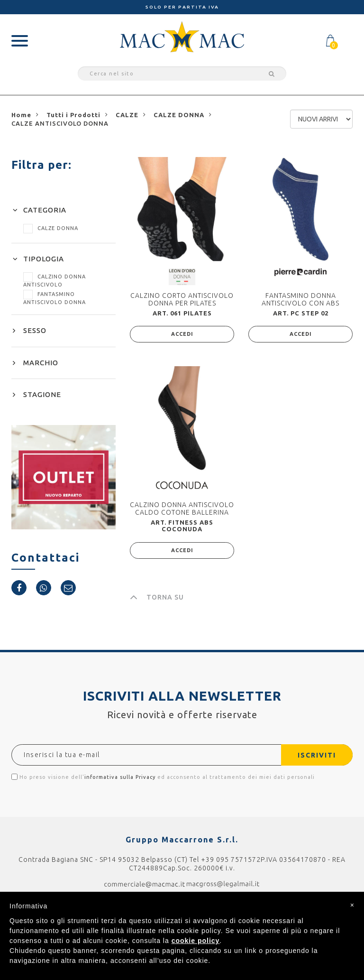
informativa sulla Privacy (120, 777)
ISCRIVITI (316, 755)
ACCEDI (182, 334)
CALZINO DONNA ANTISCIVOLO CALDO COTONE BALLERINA (182, 508)
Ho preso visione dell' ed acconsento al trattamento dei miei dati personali (163, 777)
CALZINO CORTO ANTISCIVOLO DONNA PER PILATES (182, 299)
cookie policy (196, 941)
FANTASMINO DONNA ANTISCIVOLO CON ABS (300, 299)
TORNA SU (157, 597)
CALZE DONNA (51, 228)
